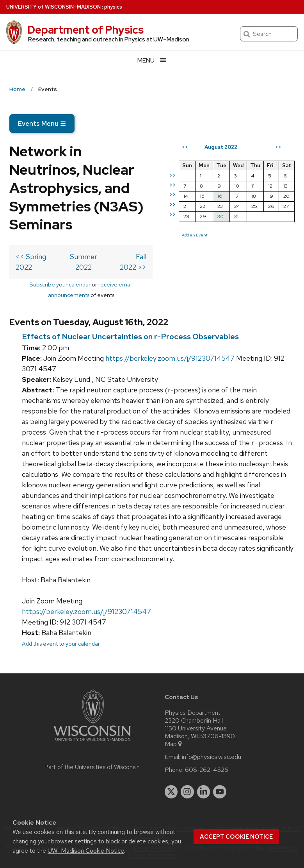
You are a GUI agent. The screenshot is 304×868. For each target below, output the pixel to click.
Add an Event (195, 235)
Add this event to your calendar (61, 643)
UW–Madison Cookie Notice (86, 851)
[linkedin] (204, 792)
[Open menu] (152, 60)
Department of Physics (85, 30)
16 (220, 196)
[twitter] (171, 792)
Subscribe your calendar (60, 284)
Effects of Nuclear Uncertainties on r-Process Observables (130, 336)
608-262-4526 (207, 770)
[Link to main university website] (92, 742)
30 (220, 216)
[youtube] (220, 792)
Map (174, 744)
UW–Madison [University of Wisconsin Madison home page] (53, 7)
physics (113, 7)
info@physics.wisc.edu (212, 757)
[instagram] (187, 792)
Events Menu (42, 123)
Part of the (92, 767)
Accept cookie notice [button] (236, 837)
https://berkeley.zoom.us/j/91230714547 (170, 358)
